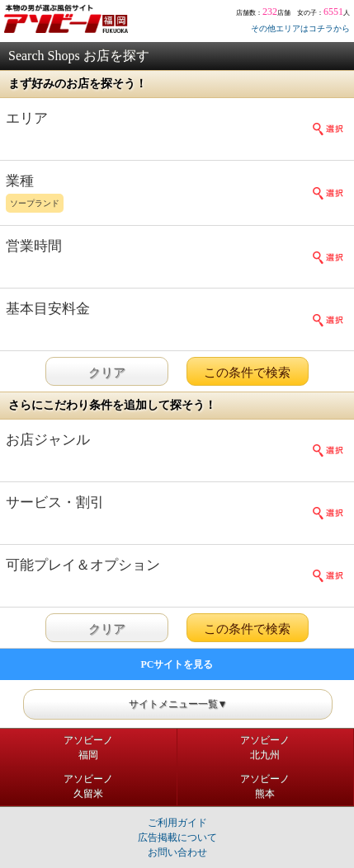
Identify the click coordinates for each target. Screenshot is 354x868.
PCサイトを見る (177, 664)
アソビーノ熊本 (265, 786)
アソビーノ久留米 (88, 786)
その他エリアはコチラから (300, 28)
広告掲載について (177, 838)
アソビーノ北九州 (265, 748)
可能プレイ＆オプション (83, 565)
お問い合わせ (177, 852)
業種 (160, 195)
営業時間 (34, 246)
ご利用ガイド (177, 823)
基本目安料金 (48, 309)
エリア (27, 118)
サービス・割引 (55, 502)
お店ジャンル (48, 440)
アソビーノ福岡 (88, 748)
